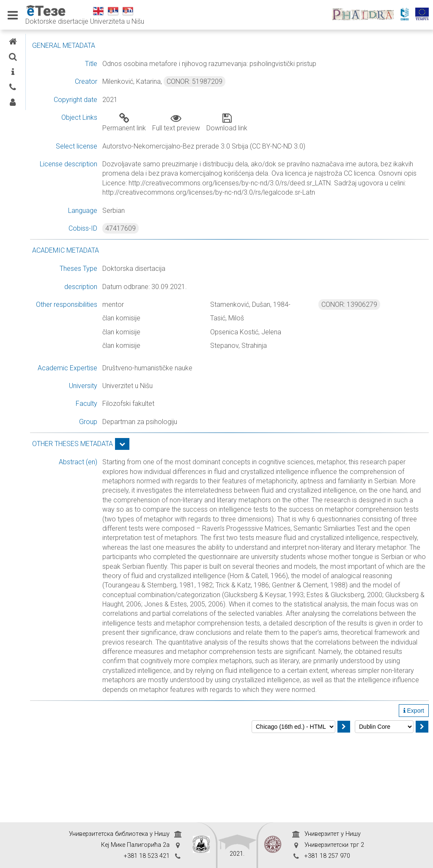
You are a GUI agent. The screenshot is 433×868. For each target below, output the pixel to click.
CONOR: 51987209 (262, 81)
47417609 (188, 238)
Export (414, 796)
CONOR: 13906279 (372, 314)
